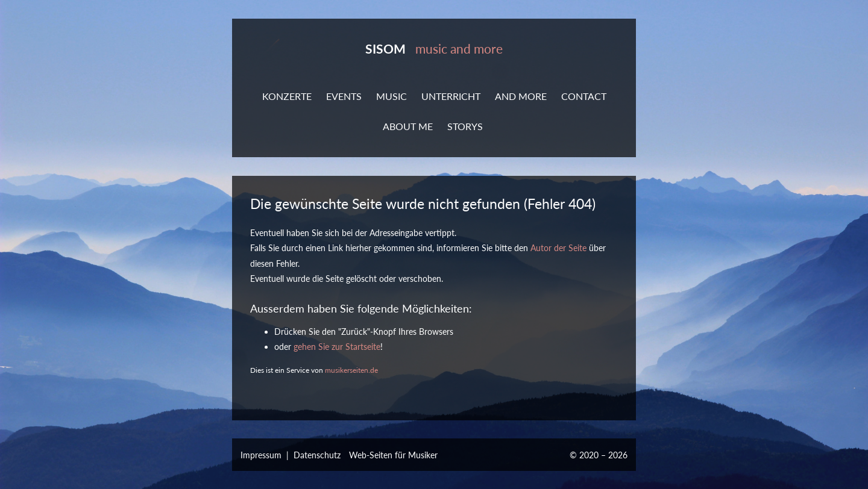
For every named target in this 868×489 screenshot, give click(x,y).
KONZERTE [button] (287, 96)
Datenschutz (317, 455)
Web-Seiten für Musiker (393, 455)
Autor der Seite (558, 248)
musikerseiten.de (351, 370)
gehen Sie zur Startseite (337, 347)
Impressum (261, 455)
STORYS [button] (465, 126)
